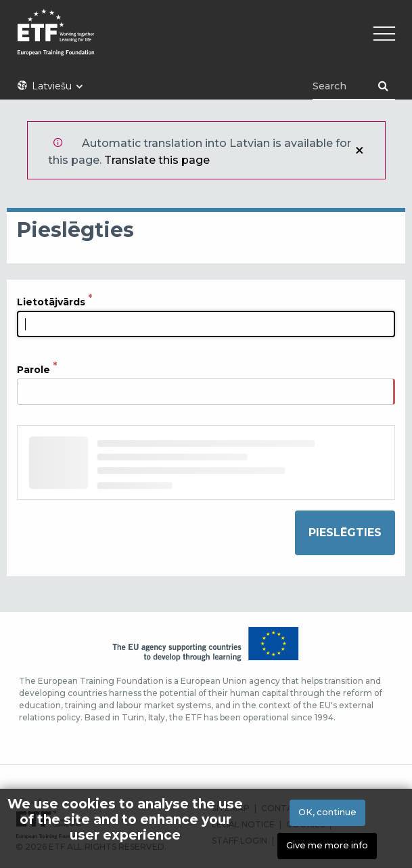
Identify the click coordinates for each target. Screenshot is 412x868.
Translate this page (157, 160)
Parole (33, 370)
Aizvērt (359, 150)
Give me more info (327, 847)
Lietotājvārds (51, 302)
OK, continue (327, 814)
